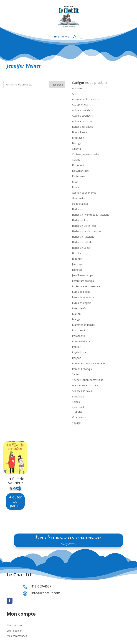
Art (74, 94)
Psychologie (79, 352)
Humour (77, 259)
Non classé (78, 330)
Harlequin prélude (82, 242)
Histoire (77, 253)
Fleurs (76, 187)
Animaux (77, 88)
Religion (77, 358)
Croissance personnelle (85, 154)
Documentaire (80, 171)
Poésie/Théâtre (81, 341)
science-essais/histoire (85, 385)
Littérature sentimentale (86, 286)
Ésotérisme (79, 176)
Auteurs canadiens (83, 110)
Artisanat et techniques (85, 99)
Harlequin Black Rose (84, 226)
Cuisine (76, 160)
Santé (75, 374)
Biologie (77, 143)
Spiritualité (78, 407)
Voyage (76, 423)
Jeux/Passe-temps (83, 275)
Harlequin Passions (83, 237)
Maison (76, 314)
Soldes (76, 402)
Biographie (78, 138)
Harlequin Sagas (81, 248)
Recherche (57, 85)
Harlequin (78, 209)
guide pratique (80, 204)
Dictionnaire (79, 165)
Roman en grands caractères (89, 363)
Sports (78, 412)
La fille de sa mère (15, 481)
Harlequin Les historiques (87, 231)
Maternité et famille (83, 325)
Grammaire (79, 198)
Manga (76, 319)
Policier (76, 347)
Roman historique (82, 369)
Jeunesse (77, 270)
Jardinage (77, 264)
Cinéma (76, 149)
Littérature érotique (83, 281)
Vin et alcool (79, 417)
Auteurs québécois (83, 121)
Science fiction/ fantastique (88, 380)
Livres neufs (79, 308)
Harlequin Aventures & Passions (91, 215)
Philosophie (79, 336)
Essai (75, 182)
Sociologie (78, 396)
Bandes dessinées (83, 127)
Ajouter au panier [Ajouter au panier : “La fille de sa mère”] (15, 501)
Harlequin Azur (80, 220)
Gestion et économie (84, 193)
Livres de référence (83, 297)
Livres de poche (81, 292)
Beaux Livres (79, 132)
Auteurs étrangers (82, 116)
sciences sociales (82, 391)
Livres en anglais (82, 303)
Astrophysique (80, 105)
